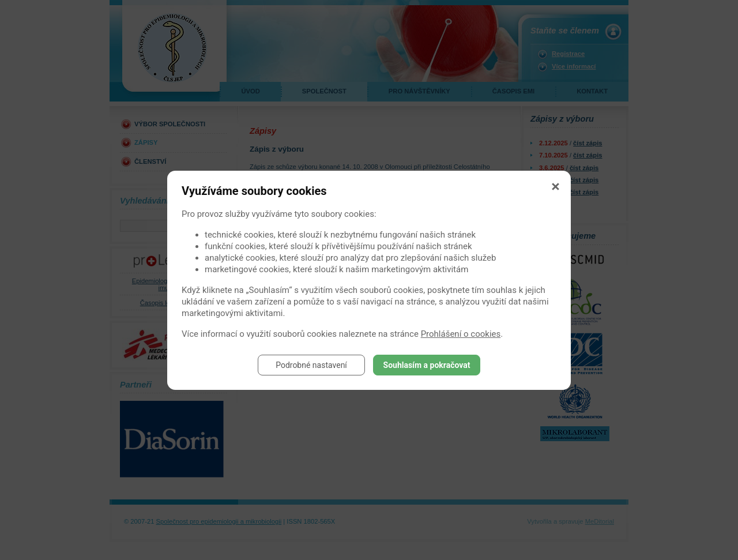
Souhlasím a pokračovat (427, 365)
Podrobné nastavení (311, 365)
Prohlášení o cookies (461, 334)
